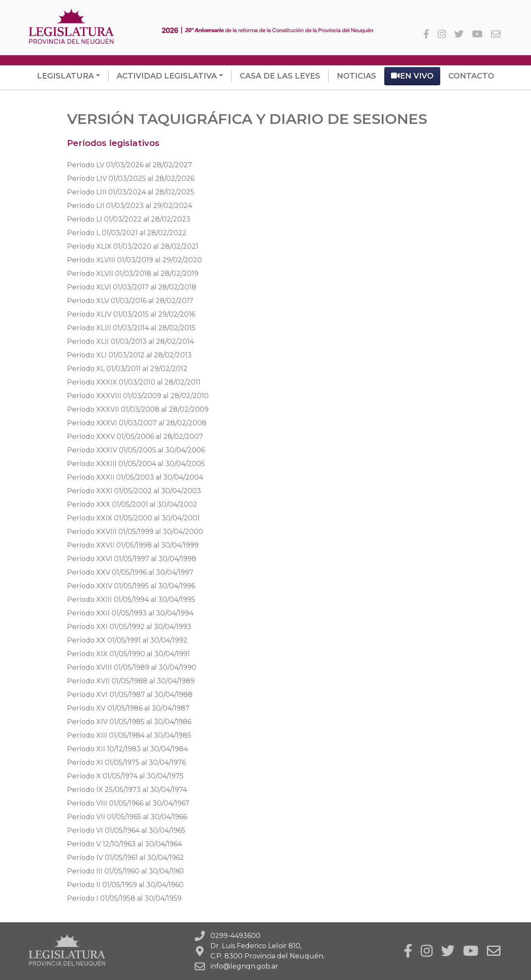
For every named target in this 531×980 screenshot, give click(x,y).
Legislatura (65, 76)
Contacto (471, 76)
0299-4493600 (235, 936)
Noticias (356, 76)
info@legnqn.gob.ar (244, 966)
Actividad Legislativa (167, 76)
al (130, 165)
